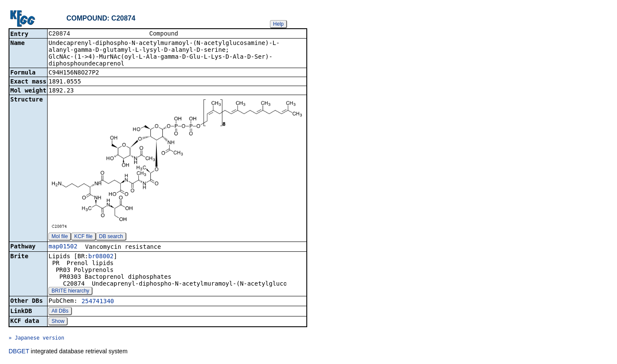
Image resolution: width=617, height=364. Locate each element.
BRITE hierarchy (70, 292)
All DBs (60, 312)
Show (58, 322)
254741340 (98, 302)
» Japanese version (36, 339)
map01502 (63, 247)
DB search (111, 237)
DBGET (19, 352)
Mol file (60, 237)
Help (278, 24)
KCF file (83, 237)
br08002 (101, 257)
